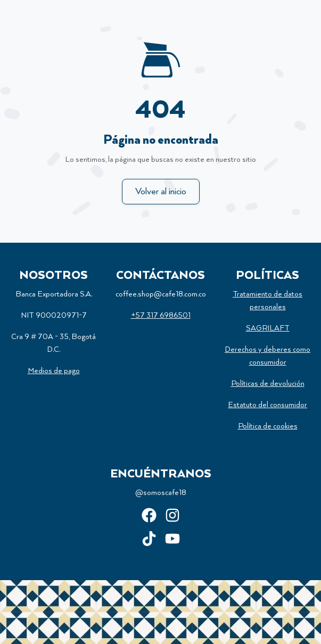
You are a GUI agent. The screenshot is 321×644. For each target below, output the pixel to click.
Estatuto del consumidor (267, 405)
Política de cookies (268, 426)
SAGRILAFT (268, 328)
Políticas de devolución (268, 384)
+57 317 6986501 (161, 316)
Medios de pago (54, 371)
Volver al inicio (161, 192)
